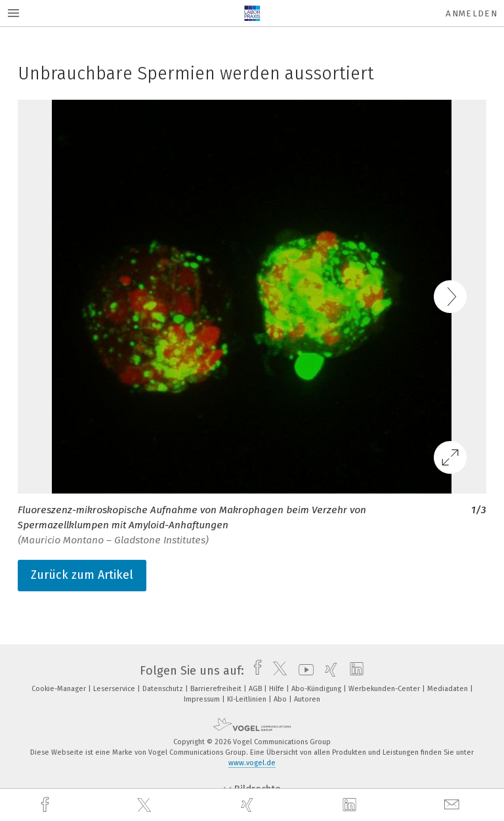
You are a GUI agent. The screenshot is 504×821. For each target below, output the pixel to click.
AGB (256, 689)
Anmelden (472, 13)
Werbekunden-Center (385, 689)
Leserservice (115, 689)
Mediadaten (449, 689)
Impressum (203, 699)
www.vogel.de (252, 763)
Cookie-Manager (60, 689)
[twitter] (146, 805)
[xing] (249, 805)
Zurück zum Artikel (82, 575)
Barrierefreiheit (217, 689)
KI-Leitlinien (248, 699)
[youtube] (303, 671)
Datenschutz (164, 689)
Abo (281, 699)
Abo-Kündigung (317, 689)
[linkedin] (351, 805)
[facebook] (47, 805)
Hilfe (278, 689)
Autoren (307, 699)
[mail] (453, 805)
